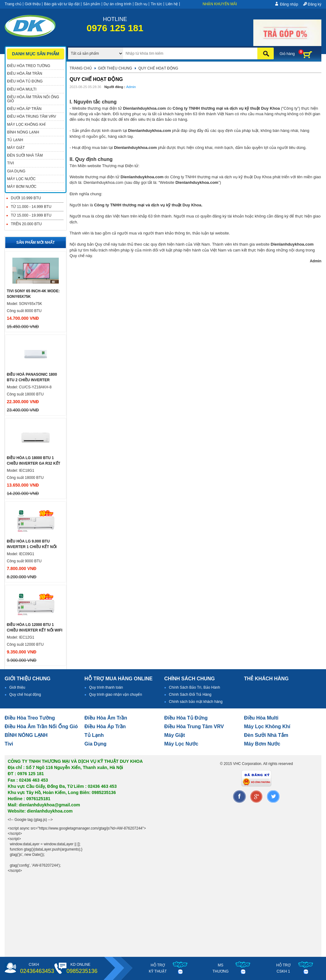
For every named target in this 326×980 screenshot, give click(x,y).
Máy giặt (175, 735)
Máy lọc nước (181, 744)
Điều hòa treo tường (30, 718)
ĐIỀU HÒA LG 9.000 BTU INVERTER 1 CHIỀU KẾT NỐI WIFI (32, 547)
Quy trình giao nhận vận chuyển (116, 695)
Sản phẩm (91, 4)
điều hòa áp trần (105, 727)
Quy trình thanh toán (106, 687)
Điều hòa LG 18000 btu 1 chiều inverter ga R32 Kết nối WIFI (34, 463)
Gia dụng (95, 744)
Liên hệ (172, 4)
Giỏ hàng (287, 54)
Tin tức (156, 4)
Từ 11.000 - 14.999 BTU (31, 207)
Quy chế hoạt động (25, 695)
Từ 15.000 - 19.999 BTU (31, 215)
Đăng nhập (289, 4)
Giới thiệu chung (115, 68)
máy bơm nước (262, 744)
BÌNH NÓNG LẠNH (26, 735)
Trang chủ (13, 4)
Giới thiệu (33, 4)
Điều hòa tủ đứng (186, 718)
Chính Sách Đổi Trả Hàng (190, 695)
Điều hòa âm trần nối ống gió (41, 727)
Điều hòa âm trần (106, 718)
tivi (9, 744)
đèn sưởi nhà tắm (266, 735)
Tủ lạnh (94, 735)
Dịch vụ (141, 4)
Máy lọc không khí (267, 727)
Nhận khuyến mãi (220, 4)
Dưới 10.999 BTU (26, 198)
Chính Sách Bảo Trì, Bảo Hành (194, 687)
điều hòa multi (261, 718)
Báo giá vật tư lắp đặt (62, 4)
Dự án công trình (118, 4)
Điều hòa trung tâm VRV (194, 727)
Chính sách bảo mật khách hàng (196, 702)
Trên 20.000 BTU (26, 224)
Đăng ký (315, 4)
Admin (131, 87)
